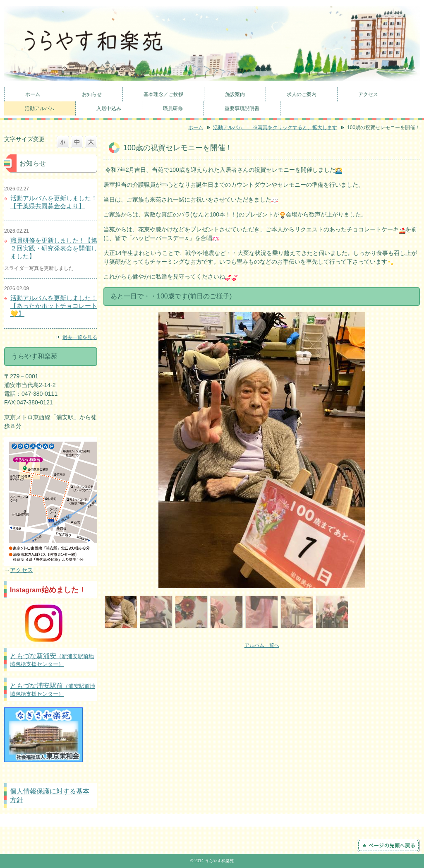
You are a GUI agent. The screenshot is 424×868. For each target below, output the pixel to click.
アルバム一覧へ (262, 645)
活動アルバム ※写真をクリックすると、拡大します (275, 127)
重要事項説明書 (242, 108)
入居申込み (109, 108)
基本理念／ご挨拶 (163, 94)
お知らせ (92, 94)
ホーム (33, 94)
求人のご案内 (302, 94)
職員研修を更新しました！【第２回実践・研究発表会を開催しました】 (54, 248)
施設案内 (235, 94)
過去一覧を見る (80, 337)
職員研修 (173, 108)
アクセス (368, 94)
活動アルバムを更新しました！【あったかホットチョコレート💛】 (54, 306)
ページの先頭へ (389, 846)
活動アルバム (40, 108)
